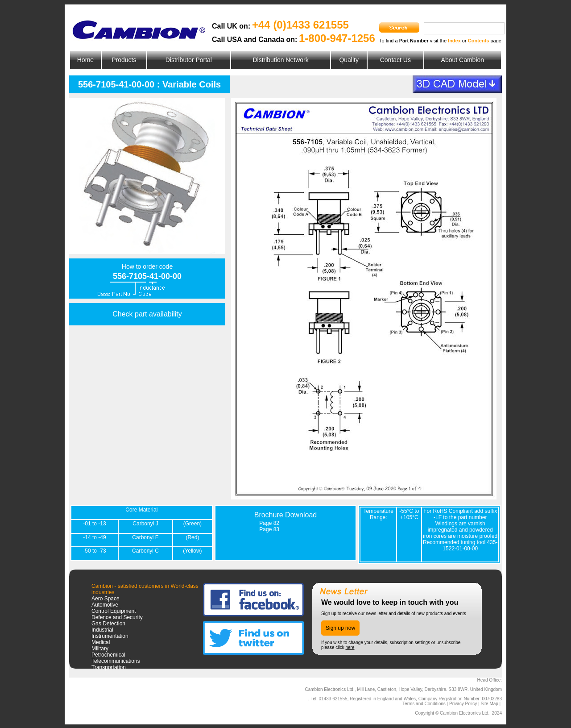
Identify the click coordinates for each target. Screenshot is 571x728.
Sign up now (340, 628)
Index (454, 41)
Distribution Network (280, 60)
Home (85, 60)
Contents (479, 41)
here (350, 647)
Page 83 (269, 529)
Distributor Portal (189, 60)
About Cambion (463, 60)
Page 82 (269, 523)
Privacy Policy (463, 704)
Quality (349, 60)
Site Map (489, 704)
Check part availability (147, 314)
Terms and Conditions (424, 704)
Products (124, 60)
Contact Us (395, 60)
